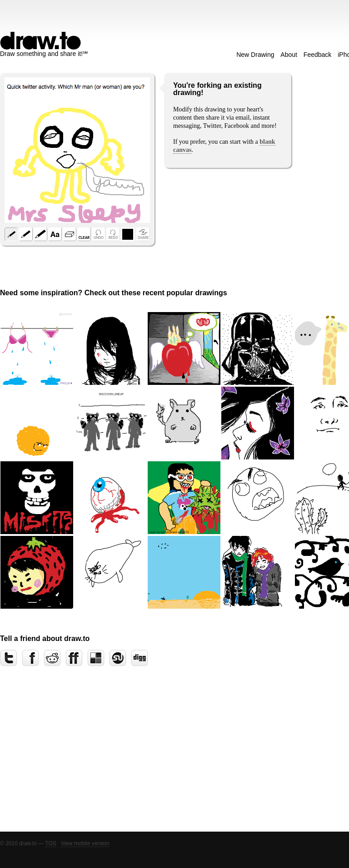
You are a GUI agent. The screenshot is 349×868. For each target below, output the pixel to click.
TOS (50, 843)
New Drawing (255, 55)
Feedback (317, 55)
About (289, 55)
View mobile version (85, 843)
